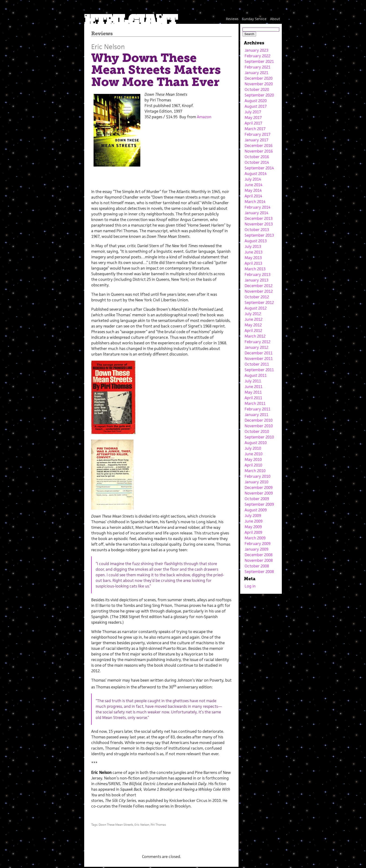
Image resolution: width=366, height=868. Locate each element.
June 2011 (254, 387)
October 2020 (257, 89)
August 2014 (256, 174)
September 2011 (259, 370)
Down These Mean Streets (116, 825)
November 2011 (259, 359)
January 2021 (256, 73)
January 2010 (256, 482)
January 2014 (256, 213)
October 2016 (257, 157)
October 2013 (257, 230)
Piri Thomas (158, 825)
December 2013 (259, 218)
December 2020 (259, 78)
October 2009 (257, 499)
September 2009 (259, 504)
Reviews (232, 19)
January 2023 (256, 50)
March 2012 (255, 336)
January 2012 (256, 347)
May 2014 (253, 190)
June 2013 (254, 252)
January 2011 (256, 415)
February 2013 (257, 274)
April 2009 (253, 532)
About (275, 19)
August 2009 (256, 510)
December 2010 (259, 420)
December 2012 (259, 286)
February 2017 (257, 134)
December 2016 (259, 146)
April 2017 (253, 123)
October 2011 (257, 364)
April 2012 (253, 331)
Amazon (204, 117)
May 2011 (253, 392)
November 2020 (259, 84)
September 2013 (259, 235)
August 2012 (256, 308)
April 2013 (253, 263)
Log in (250, 586)
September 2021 (259, 61)
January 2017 (256, 140)
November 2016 (259, 151)
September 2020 (259, 95)
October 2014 (257, 162)
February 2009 (257, 544)
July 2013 (253, 246)
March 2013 (255, 269)
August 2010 (256, 443)
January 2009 (256, 549)
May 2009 (253, 527)
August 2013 (256, 241)
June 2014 (254, 185)
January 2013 (256, 280)
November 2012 (259, 291)
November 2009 (259, 493)
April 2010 (253, 465)
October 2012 (257, 297)
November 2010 (259, 426)
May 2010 (253, 459)
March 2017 (255, 129)
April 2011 (253, 398)
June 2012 (254, 319)
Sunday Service (254, 19)
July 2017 (253, 112)
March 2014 (255, 202)
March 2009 (255, 538)
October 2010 (257, 431)
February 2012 (257, 342)
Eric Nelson (108, 47)
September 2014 (259, 168)
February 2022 (257, 56)
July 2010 (253, 448)
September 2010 (259, 437)
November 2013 (259, 224)
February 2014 (257, 207)
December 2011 (259, 353)
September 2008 (259, 572)
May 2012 (253, 325)
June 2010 (254, 454)
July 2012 (253, 314)
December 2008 (259, 555)
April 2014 (253, 196)
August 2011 (256, 375)
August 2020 (256, 101)
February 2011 (257, 409)
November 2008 (259, 560)
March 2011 (255, 403)
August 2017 (256, 106)
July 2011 (253, 381)
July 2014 (253, 179)
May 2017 (253, 117)
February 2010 (257, 476)
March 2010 (255, 471)
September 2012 (259, 302)
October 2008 (257, 566)
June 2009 (254, 521)
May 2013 (253, 258)
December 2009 (259, 487)
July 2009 (253, 516)
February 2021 (257, 67)
